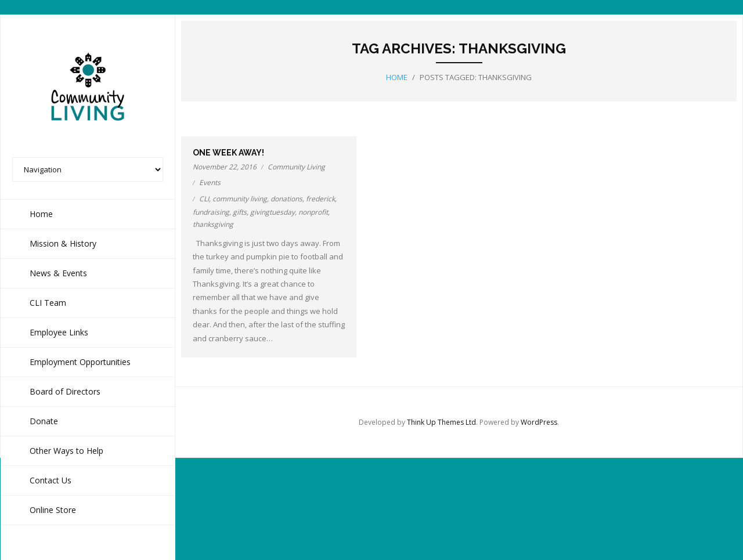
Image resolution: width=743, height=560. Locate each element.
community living (240, 199)
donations (286, 199)
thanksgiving (213, 224)
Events (210, 183)
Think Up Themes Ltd (441, 422)
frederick (320, 199)
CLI (204, 199)
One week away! (228, 153)
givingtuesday (273, 212)
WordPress (539, 422)
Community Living (296, 167)
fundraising (211, 212)
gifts (240, 212)
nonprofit (313, 212)
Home (397, 77)
